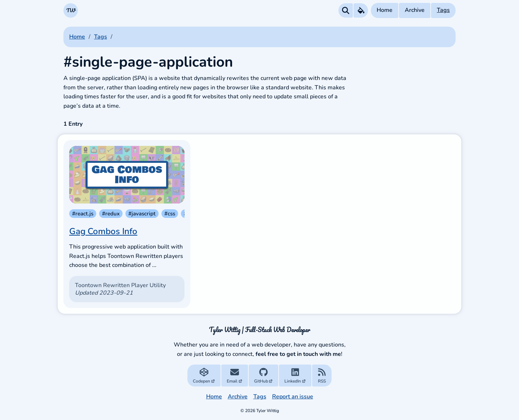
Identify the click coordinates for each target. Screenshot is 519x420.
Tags (443, 10)
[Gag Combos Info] (127, 175)
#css (170, 214)
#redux (111, 214)
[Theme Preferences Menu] (361, 10)
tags (101, 37)
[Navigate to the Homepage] (71, 10)
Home (385, 10)
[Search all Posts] (346, 10)
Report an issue (293, 397)
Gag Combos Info (103, 231)
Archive (415, 10)
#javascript (142, 214)
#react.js (83, 214)
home (77, 37)
